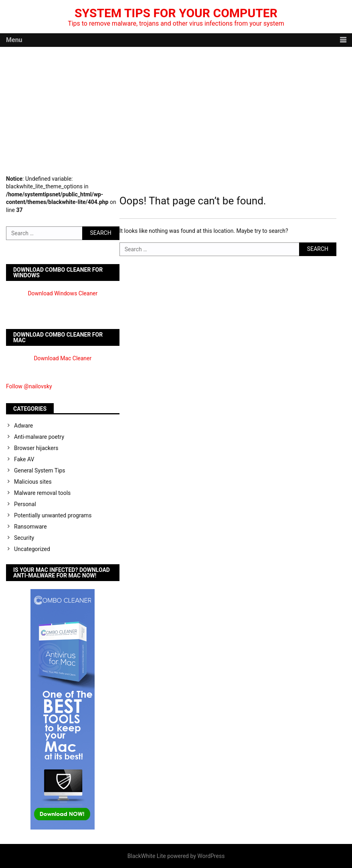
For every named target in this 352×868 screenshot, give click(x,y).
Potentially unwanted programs (53, 515)
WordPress (211, 856)
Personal (25, 504)
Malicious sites (33, 482)
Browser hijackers (36, 448)
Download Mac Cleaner (63, 358)
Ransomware (30, 527)
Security (24, 538)
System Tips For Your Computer (176, 13)
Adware (23, 426)
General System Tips (40, 470)
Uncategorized (32, 549)
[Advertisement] (176, 107)
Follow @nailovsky (29, 386)
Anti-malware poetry (39, 437)
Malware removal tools (42, 493)
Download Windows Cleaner (63, 293)
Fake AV (24, 459)
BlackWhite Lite (147, 856)
